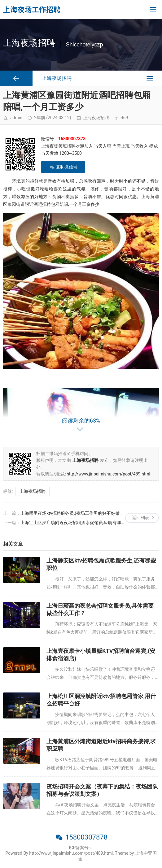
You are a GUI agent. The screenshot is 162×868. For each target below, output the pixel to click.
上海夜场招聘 (96, 118)
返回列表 (141, 518)
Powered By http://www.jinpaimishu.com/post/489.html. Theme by (70, 853)
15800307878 (86, 837)
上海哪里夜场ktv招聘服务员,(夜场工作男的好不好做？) (73, 513)
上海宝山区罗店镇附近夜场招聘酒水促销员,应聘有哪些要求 (77, 523)
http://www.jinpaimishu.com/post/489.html (108, 474)
